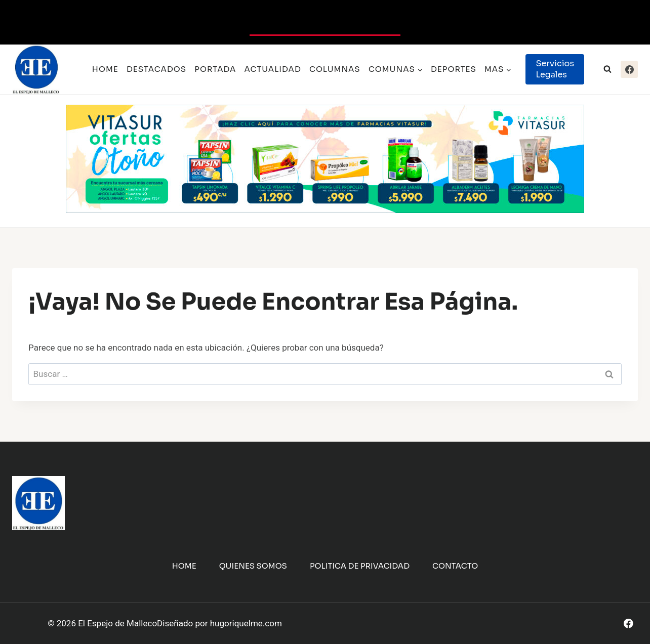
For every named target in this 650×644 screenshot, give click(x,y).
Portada (215, 69)
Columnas (335, 69)
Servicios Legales (555, 69)
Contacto (455, 566)
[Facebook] (629, 69)
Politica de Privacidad (360, 566)
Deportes (454, 69)
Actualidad (273, 69)
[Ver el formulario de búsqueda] (607, 69)
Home (105, 69)
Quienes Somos (253, 566)
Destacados (156, 69)
